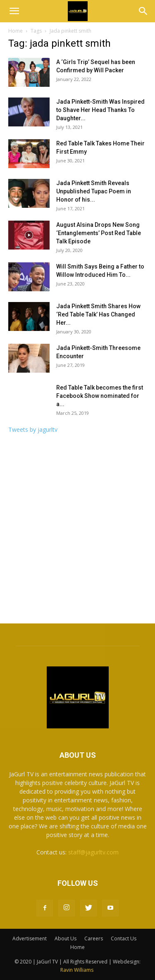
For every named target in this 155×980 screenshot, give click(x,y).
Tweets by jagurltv (33, 429)
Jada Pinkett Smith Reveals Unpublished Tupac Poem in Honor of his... (94, 191)
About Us (66, 938)
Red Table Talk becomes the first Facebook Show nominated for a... (100, 396)
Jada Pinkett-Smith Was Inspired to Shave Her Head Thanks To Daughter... (100, 110)
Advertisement (30, 938)
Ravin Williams (77, 970)
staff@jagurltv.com (93, 852)
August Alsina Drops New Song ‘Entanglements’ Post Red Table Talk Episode (99, 233)
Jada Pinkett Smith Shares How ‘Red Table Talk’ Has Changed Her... (98, 314)
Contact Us (124, 938)
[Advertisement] (77, 531)
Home (15, 31)
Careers (94, 938)
